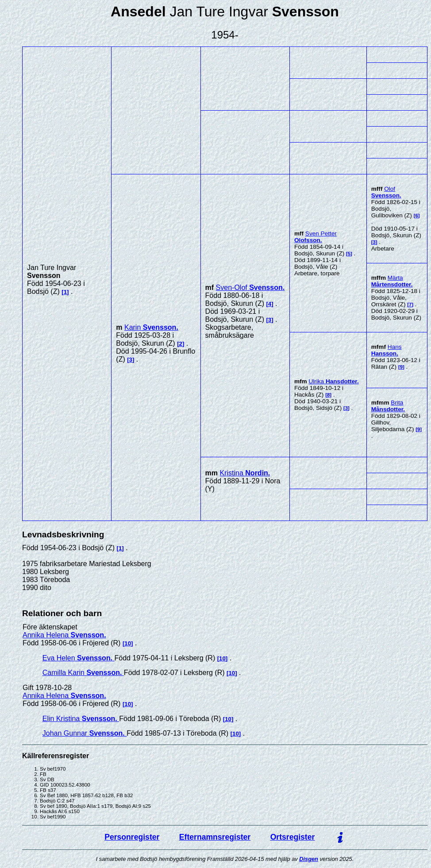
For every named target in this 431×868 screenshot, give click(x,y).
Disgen (309, 859)
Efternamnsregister (215, 837)
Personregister (132, 837)
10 (128, 643)
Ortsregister (293, 837)
